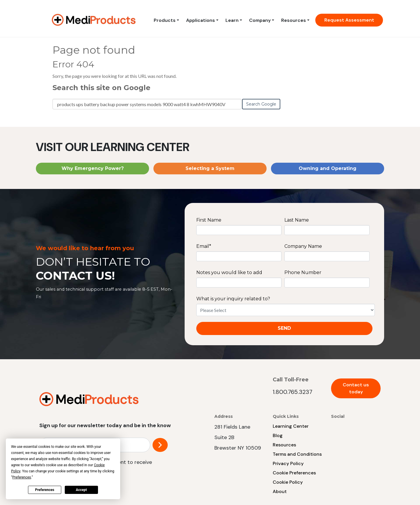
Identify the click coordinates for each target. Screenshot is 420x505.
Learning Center (291, 426)
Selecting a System (210, 168)
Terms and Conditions (297, 454)
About (280, 491)
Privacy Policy (288, 463)
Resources (294, 20)
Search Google (261, 104)
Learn (232, 20)
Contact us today (356, 388)
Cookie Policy (288, 482)
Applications (201, 20)
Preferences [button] (22, 477)
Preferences (45, 490)
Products (165, 20)
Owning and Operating (328, 168)
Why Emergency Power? (93, 168)
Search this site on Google (101, 88)
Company (260, 20)
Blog (278, 435)
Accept (81, 490)
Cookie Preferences (294, 473)
